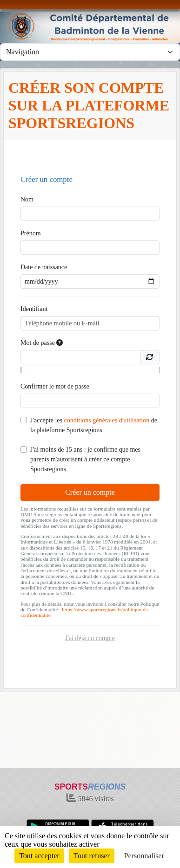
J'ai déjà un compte (90, 638)
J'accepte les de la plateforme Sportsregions (94, 425)
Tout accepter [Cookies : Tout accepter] (39, 856)
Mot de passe (42, 343)
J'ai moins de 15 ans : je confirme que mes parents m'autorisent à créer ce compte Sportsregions (85, 459)
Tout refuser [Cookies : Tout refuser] (92, 856)
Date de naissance (44, 267)
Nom (27, 199)
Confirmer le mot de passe (55, 386)
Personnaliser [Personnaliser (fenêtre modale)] (144, 856)
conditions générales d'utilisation (107, 420)
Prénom (31, 233)
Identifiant (34, 309)
